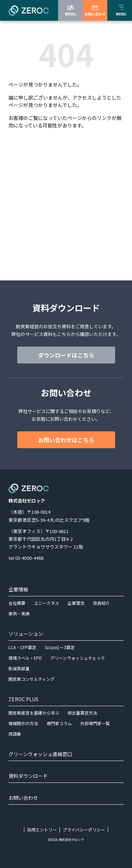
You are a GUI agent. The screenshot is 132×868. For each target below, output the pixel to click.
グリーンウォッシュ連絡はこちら (66, 252)
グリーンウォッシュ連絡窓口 (40, 754)
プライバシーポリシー (84, 829)
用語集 (15, 734)
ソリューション (26, 634)
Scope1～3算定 (60, 647)
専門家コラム (59, 723)
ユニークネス (46, 603)
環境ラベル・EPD (25, 658)
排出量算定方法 (82, 713)
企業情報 (18, 589)
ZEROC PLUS (23, 699)
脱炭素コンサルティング (32, 679)
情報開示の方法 (23, 723)
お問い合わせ (23, 798)
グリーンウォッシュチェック (78, 658)
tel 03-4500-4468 (26, 558)
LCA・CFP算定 (22, 647)
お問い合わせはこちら (66, 440)
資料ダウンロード (28, 776)
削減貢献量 (19, 668)
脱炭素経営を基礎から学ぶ (34, 713)
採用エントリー (42, 829)
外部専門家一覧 (95, 723)
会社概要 (17, 603)
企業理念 (76, 603)
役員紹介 (101, 603)
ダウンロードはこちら (66, 355)
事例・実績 (19, 613)
